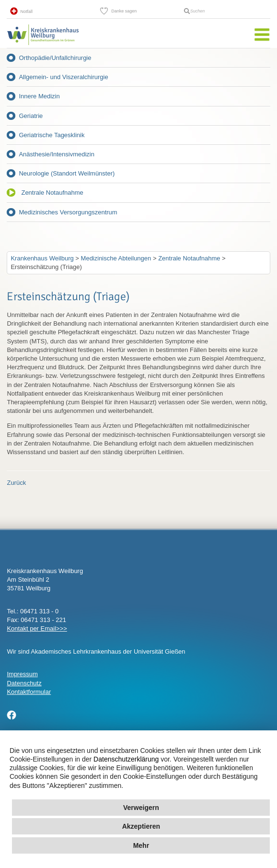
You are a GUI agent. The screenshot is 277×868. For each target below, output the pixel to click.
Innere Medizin (39, 96)
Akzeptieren (141, 826)
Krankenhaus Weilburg (42, 258)
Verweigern (141, 808)
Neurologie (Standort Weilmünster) (67, 173)
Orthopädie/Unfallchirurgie (55, 58)
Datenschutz (24, 683)
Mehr (141, 845)
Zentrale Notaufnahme (52, 193)
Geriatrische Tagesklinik (52, 135)
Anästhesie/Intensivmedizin (57, 154)
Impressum (22, 674)
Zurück (16, 483)
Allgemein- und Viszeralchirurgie (63, 77)
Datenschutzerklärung (126, 759)
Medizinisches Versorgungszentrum (68, 212)
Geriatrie (31, 116)
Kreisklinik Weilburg (43, 45)
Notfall (26, 12)
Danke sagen (124, 11)
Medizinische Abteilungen (116, 258)
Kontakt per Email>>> (37, 628)
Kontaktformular (29, 692)
